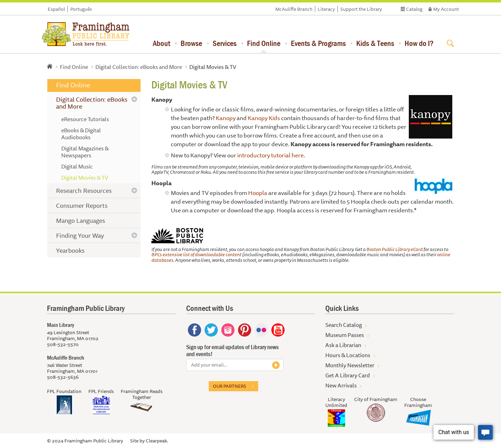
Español (56, 9)
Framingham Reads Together (142, 394)
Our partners (229, 386)
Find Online (264, 43)
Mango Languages (81, 220)
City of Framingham (376, 399)
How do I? (419, 43)
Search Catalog (344, 325)
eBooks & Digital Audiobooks (81, 134)
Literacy (326, 9)
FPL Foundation (64, 391)
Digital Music (77, 166)
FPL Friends (101, 391)
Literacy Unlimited (336, 402)
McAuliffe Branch (294, 9)
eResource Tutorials (85, 119)
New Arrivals (341, 385)
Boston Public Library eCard (395, 249)
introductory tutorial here (271, 155)
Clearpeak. (157, 441)
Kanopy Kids (264, 118)
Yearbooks (70, 250)
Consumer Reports (82, 205)
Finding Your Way (80, 235)
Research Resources (84, 190)
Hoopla (258, 193)
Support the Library (361, 9)
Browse (191, 43)
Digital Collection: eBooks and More (139, 67)
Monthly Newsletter (350, 365)
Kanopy (226, 118)
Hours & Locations (348, 355)
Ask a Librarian (343, 345)
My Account (446, 9)
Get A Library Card (348, 375)
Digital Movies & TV (85, 178)
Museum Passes (345, 335)
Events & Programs (318, 43)
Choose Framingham (418, 402)
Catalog (414, 9)
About (161, 43)
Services (225, 43)
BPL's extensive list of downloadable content (196, 254)
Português (81, 9)
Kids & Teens (375, 43)
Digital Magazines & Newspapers (85, 152)
